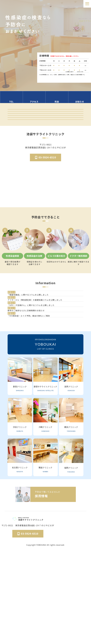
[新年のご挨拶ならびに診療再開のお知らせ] (47, 382)
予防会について (65, 626)
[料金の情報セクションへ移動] (57, 99)
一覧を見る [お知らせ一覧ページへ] (45, 411)
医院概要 (53, 626)
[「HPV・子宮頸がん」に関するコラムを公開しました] (47, 370)
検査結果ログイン (46, 125)
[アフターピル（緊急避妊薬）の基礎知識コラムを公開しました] (47, 358)
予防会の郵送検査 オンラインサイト (46, 135)
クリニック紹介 (46, 115)
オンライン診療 (46, 146)
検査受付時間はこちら (64, 77)
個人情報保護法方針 (81, 626)
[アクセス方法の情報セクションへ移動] (34, 99)
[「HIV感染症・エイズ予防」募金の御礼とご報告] (47, 395)
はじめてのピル (46, 166)
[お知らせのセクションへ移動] (80, 99)
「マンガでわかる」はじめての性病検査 (46, 156)
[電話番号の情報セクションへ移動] (11, 99)
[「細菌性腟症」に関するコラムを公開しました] (47, 345)
